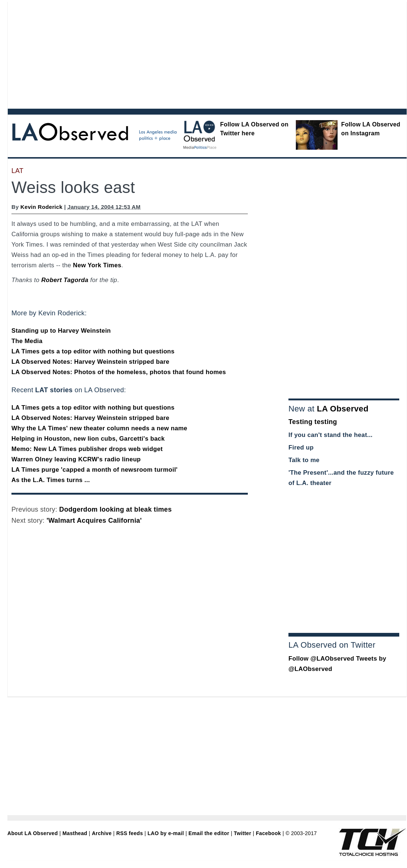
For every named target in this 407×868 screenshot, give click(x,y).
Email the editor (209, 833)
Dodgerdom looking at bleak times (115, 509)
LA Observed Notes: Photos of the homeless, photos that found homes (119, 372)
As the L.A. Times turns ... (51, 480)
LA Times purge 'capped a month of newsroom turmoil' (95, 470)
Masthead (75, 833)
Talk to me (304, 460)
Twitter (242, 833)
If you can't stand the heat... (331, 435)
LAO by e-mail (165, 833)
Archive (102, 833)
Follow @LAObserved (321, 659)
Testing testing (313, 422)
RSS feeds (130, 833)
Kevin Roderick (41, 207)
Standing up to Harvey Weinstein (61, 331)
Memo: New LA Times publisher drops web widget (87, 449)
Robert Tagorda (65, 280)
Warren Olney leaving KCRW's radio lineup (76, 459)
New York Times (97, 265)
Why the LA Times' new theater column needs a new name (99, 428)
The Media (27, 341)
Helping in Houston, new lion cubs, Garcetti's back (88, 439)
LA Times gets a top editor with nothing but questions (93, 351)
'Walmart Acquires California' (94, 521)
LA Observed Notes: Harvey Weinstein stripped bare (90, 362)
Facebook (269, 833)
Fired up (301, 447)
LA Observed (343, 409)
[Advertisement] (146, 54)
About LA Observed (33, 833)
